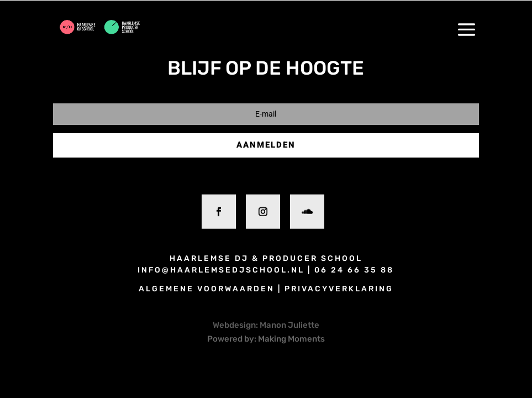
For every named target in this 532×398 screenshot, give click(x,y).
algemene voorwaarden (207, 289)
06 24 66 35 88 (354, 270)
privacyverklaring (339, 289)
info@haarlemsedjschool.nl (221, 270)
